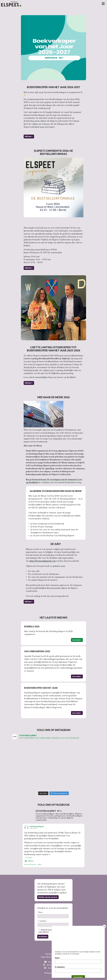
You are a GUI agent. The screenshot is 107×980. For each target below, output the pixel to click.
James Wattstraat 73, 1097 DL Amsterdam (43, 253)
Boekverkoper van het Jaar (41, 688)
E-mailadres (42, 921)
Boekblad (33, 482)
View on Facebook (30, 865)
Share (40, 865)
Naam (40, 912)
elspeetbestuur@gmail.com (42, 561)
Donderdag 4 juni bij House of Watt (40, 250)
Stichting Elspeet (37, 827)
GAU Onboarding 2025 (37, 651)
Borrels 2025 (32, 626)
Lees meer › (77, 640)
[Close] (104, 926)
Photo (29, 861)
